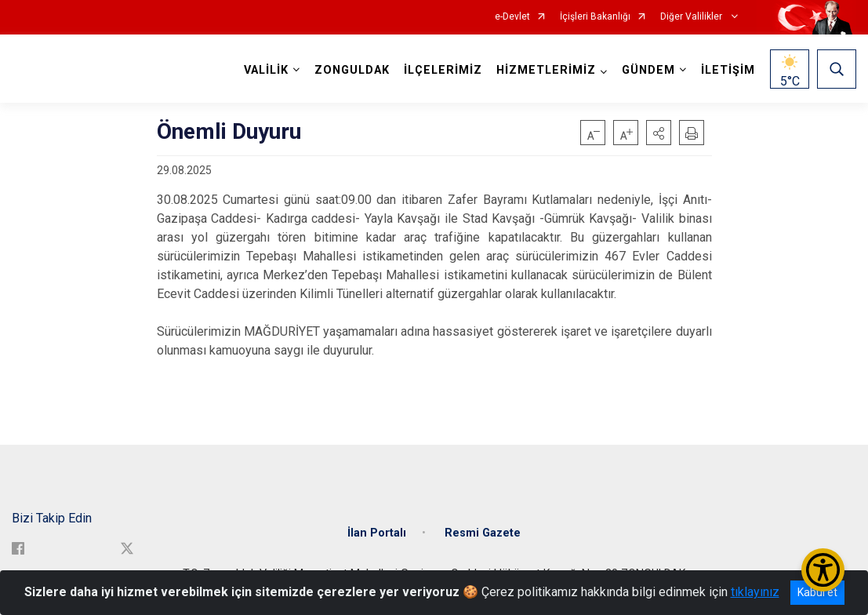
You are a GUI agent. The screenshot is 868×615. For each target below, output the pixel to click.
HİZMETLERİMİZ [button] (546, 70)
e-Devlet (512, 17)
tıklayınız (755, 592)
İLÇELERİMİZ (443, 70)
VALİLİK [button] (266, 70)
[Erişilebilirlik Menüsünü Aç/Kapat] (823, 570)
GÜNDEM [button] (648, 70)
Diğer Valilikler (692, 17)
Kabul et (817, 592)
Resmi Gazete (483, 533)
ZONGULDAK (352, 70)
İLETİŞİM (728, 70)
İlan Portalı (377, 533)
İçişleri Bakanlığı (595, 17)
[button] (659, 133)
